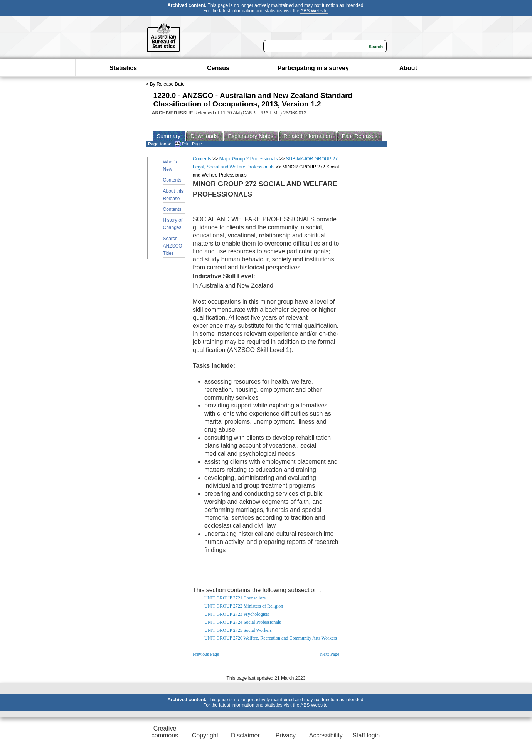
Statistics (123, 68)
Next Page (330, 654)
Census (218, 68)
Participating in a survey (313, 68)
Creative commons (165, 732)
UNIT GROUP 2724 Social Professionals (243, 622)
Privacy (286, 735)
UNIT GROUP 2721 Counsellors (235, 598)
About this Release (173, 195)
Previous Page (206, 654)
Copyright (205, 735)
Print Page (188, 144)
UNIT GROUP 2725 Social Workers (238, 630)
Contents (172, 180)
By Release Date (167, 84)
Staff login (366, 735)
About (408, 68)
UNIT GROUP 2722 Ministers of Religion (244, 606)
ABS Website (314, 11)
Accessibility (326, 735)
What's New (170, 166)
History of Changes (173, 224)
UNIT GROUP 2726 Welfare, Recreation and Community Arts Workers (271, 638)
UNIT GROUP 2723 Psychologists (237, 614)
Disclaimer (245, 735)
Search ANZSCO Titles (173, 246)
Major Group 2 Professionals (249, 159)
